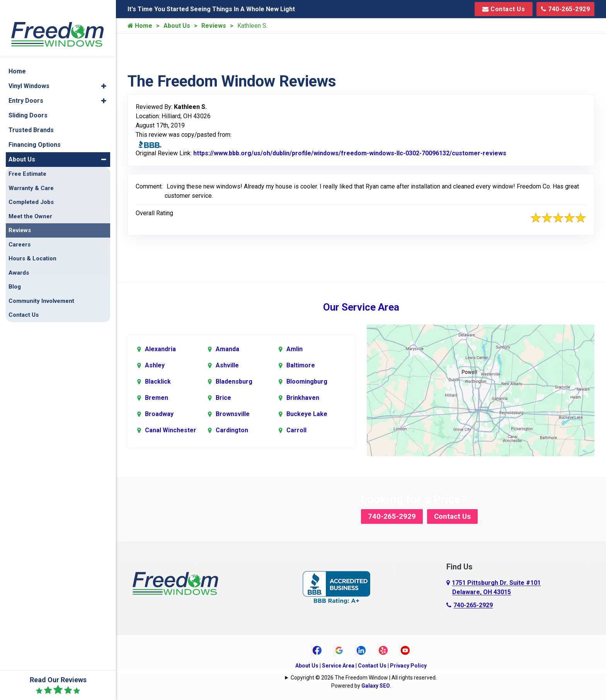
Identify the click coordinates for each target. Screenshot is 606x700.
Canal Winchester (171, 429)
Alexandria (160, 348)
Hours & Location (32, 244)
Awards (19, 258)
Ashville (227, 364)
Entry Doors (26, 86)
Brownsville (233, 413)
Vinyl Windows (29, 71)
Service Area (338, 664)
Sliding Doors (28, 101)
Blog (15, 272)
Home (140, 26)
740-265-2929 (565, 9)
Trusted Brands (31, 115)
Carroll (296, 429)
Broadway (159, 413)
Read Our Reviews (58, 685)
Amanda (227, 348)
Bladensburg (234, 381)
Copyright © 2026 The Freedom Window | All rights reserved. (364, 676)
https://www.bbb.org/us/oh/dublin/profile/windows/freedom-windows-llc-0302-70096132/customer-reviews (350, 153)
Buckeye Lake (307, 413)
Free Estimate (27, 159)
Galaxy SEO (376, 685)
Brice (223, 397)
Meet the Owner (30, 202)
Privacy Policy (408, 664)
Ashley (155, 364)
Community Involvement (41, 286)
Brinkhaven (303, 397)
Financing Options (35, 130)
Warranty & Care (31, 173)
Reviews (214, 26)
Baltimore (301, 364)
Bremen (157, 397)
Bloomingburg (307, 381)
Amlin (294, 348)
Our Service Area (361, 307)
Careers (20, 230)
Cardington (232, 429)
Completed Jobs (31, 187)
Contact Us (504, 9)
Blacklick (158, 381)
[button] (104, 71)
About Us (177, 26)
